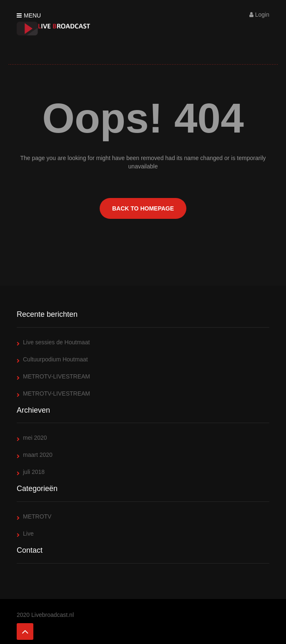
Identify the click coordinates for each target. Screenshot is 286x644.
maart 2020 (38, 455)
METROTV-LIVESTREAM (56, 376)
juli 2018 (34, 472)
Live (28, 534)
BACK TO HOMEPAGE (143, 208)
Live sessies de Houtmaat (56, 342)
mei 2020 (35, 438)
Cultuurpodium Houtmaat (55, 359)
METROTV (37, 516)
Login (259, 15)
